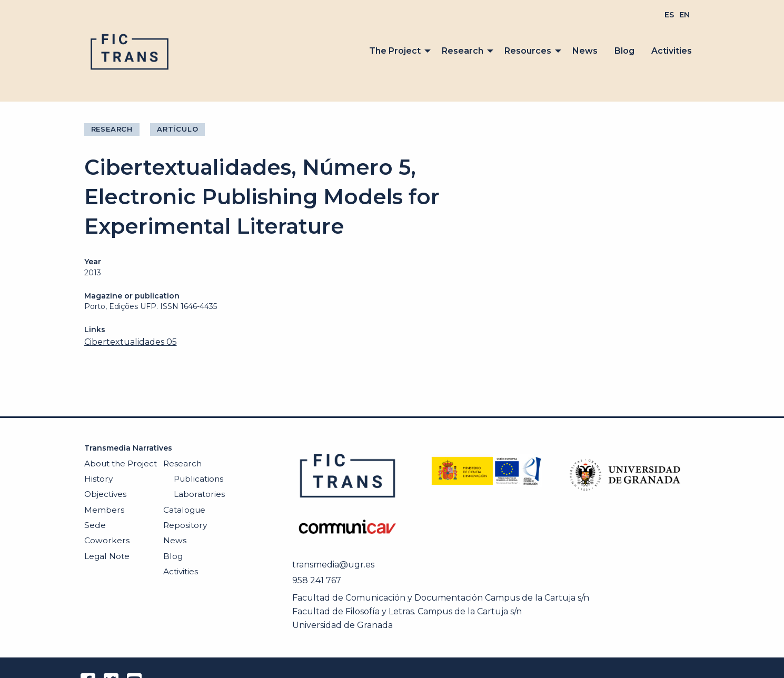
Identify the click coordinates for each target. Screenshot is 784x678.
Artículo (177, 129)
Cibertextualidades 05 (131, 342)
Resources (528, 51)
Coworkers (107, 540)
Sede (95, 525)
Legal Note (107, 556)
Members (104, 510)
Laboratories (199, 494)
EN (684, 15)
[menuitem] (669, 15)
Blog (624, 51)
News (585, 51)
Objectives (105, 494)
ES (669, 15)
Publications (199, 479)
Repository (185, 525)
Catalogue (184, 510)
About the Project (121, 463)
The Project (395, 51)
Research (463, 51)
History (98, 479)
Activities (672, 51)
